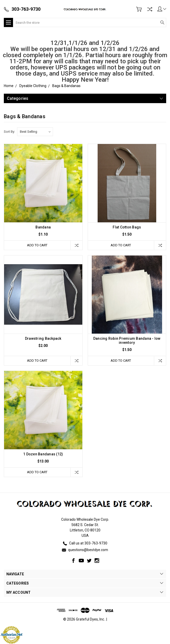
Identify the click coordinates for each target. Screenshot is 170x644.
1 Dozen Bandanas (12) (43, 454)
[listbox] (35, 132)
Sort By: (9, 132)
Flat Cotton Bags (127, 227)
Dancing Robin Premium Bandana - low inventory (127, 341)
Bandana (43, 227)
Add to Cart (37, 245)
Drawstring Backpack (43, 338)
